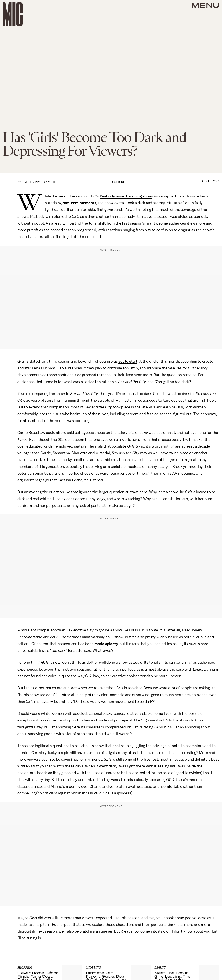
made (99, 644)
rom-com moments (79, 203)
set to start (128, 361)
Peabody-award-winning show (126, 196)
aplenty (112, 644)
